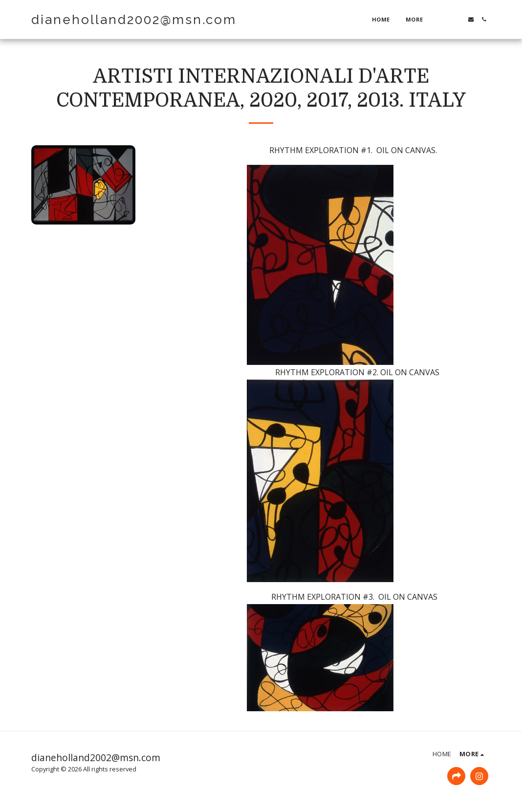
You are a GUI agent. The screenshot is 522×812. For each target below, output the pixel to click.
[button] (445, 19)
